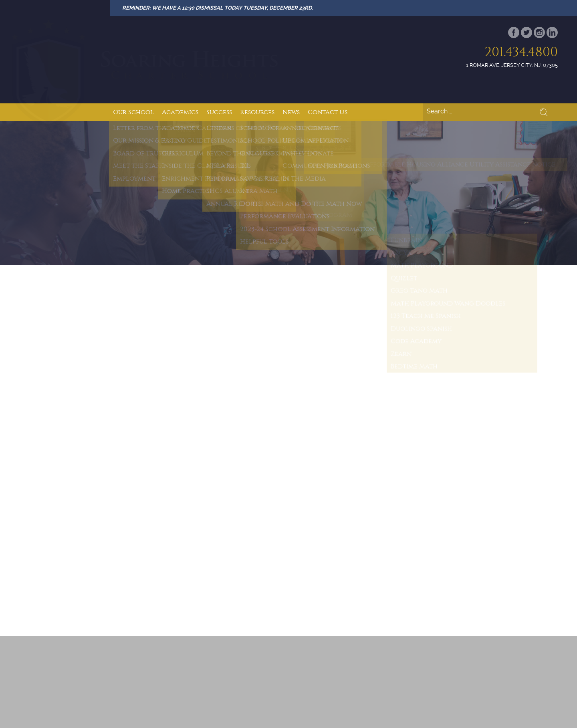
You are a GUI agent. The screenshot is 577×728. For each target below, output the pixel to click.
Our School (133, 112)
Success (219, 112)
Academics (180, 112)
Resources (257, 112)
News (291, 112)
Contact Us (328, 112)
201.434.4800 (521, 52)
